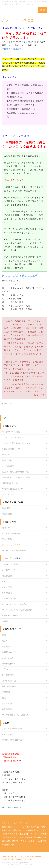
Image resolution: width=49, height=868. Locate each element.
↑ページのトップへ (11, 823)
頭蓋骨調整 (7, 576)
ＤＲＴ (5, 581)
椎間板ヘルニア (9, 652)
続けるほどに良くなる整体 (14, 604)
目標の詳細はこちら (14, 49)
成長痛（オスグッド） (12, 669)
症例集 (5, 621)
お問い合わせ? (19, 830)
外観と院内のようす (11, 449)
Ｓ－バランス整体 (10, 564)
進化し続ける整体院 (11, 533)
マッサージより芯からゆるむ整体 (17, 610)
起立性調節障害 (9, 686)
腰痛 (4, 635)
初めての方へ (8, 827)
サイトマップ (8, 734)
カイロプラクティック (12, 570)
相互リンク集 (29, 841)
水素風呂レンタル (10, 483)
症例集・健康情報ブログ (13, 740)
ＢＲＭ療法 (7, 593)
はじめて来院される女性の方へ (16, 443)
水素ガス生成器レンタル (13, 489)
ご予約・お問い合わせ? (13, 437)
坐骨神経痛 (7, 709)
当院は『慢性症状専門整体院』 (16, 472)
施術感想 (6, 508)
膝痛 (4, 698)
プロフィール (22, 827)
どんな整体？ (8, 539)
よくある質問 (8, 466)
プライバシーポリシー (12, 729)
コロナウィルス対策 (11, 432)
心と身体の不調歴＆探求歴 (14, 551)
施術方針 (6, 454)
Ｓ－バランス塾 (9, 598)
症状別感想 (7, 514)
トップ (25, 823)
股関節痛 (6, 692)
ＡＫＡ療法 (7, 587)
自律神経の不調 (9, 681)
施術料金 (35, 827)
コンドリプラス (9, 494)
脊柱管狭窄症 (8, 675)
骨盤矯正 (6, 647)
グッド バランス (21, 857)
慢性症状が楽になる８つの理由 (16, 477)
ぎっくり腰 (7, 704)
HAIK (31, 865)
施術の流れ (7, 460)
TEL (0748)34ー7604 (13, 808)
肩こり (5, 641)
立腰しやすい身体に (11, 616)
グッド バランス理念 (11, 545)
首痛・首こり (8, 658)
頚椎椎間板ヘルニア (11, 664)
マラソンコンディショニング (15, 715)
